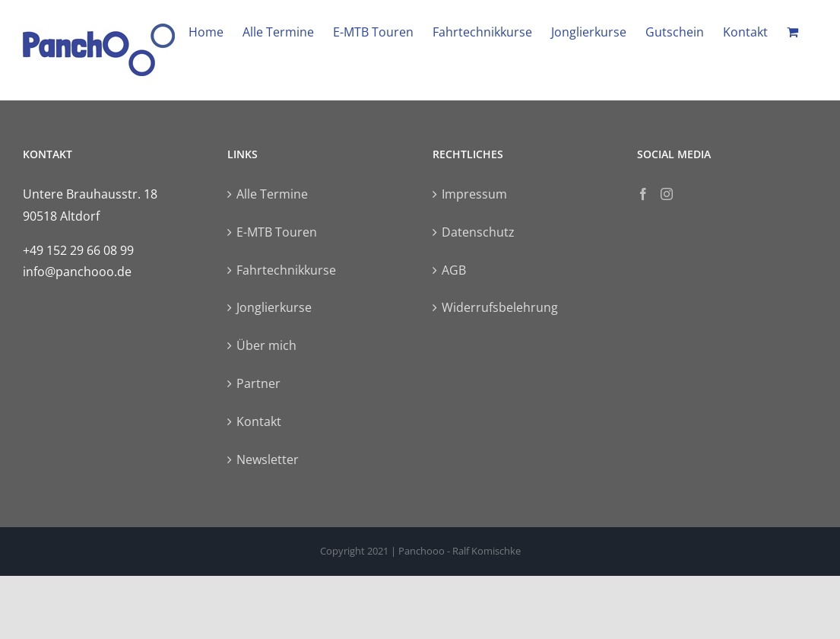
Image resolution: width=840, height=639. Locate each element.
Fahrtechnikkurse (286, 270)
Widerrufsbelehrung (500, 307)
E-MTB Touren (277, 232)
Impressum (474, 194)
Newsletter (268, 459)
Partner (258, 383)
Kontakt (259, 421)
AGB (454, 270)
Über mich (266, 345)
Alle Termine (272, 194)
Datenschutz (478, 232)
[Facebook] (643, 194)
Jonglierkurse (274, 307)
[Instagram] (667, 194)
